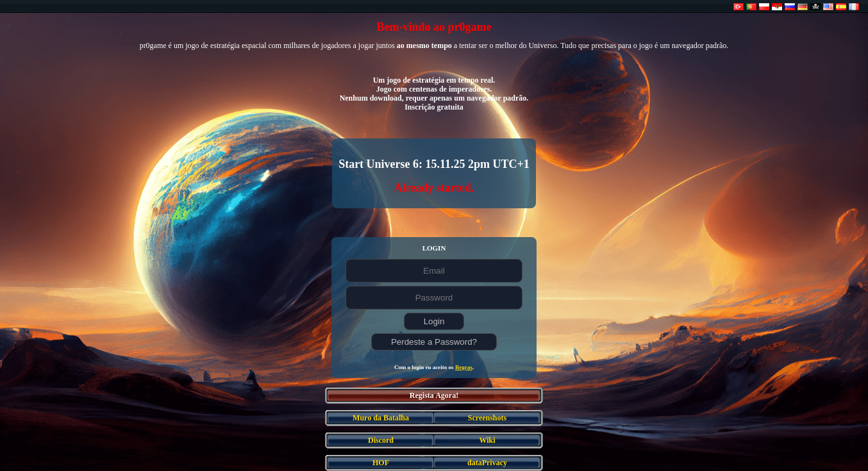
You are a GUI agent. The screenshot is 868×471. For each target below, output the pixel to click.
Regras (464, 367)
